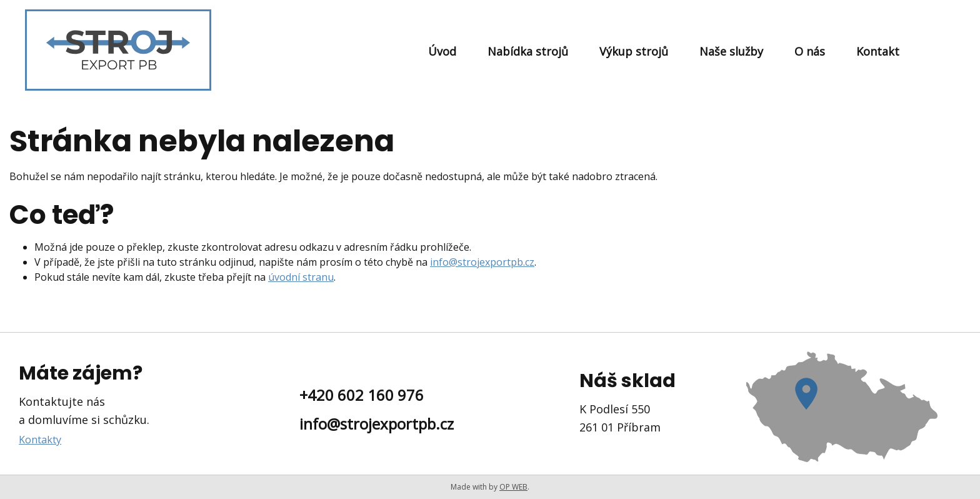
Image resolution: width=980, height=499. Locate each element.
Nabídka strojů (528, 51)
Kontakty (40, 440)
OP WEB (513, 487)
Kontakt (878, 51)
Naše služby (731, 51)
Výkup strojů (634, 51)
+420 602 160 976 (362, 395)
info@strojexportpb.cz (482, 262)
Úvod (442, 51)
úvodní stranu (301, 277)
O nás (810, 51)
